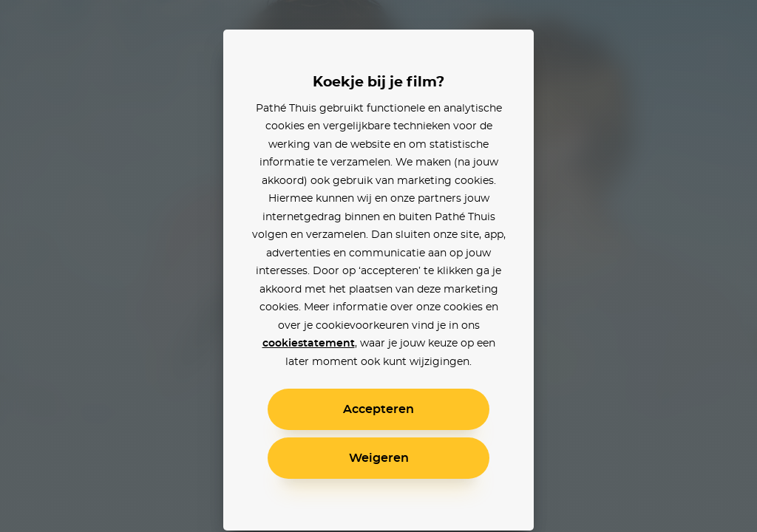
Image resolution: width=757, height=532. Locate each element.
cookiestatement (309, 344)
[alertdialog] (378, 266)
